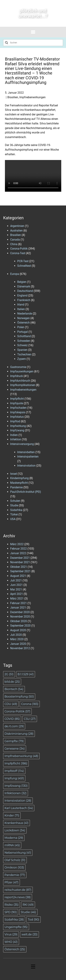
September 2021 (20, 571)
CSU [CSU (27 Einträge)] (30, 719)
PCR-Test (23, 261)
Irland (21, 305)
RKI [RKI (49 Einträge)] (28, 905)
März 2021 (17, 598)
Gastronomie (18, 367)
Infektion (16, 439)
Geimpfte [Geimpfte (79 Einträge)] (14, 741)
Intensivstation (26, 466)
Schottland (24, 336)
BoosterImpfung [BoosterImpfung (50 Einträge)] (19, 697)
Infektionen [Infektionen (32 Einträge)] (16, 793)
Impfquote (17, 403)
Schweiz (22, 345)
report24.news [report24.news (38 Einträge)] (18, 897)
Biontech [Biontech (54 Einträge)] (14, 689)
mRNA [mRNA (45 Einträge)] (12, 845)
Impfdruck (17, 376)
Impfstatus (17, 417)
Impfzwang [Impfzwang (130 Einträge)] (16, 786)
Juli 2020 (16, 635)
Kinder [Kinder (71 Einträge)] (12, 815)
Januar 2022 (18, 553)
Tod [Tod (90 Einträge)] (33, 920)
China (14, 244)
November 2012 (20, 648)
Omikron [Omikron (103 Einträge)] (14, 868)
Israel (14, 474)
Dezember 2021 (20, 558)
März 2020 (17, 639)
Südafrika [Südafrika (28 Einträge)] (14, 920)
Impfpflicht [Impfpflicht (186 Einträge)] (16, 763)
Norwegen (23, 318)
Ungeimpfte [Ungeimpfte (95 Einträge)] (16, 927)
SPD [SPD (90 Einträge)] (11, 912)
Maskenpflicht (19, 483)
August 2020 (18, 630)
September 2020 (20, 626)
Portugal (23, 332)
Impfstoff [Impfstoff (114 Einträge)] (14, 771)
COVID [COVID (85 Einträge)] (12, 719)
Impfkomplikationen (23, 385)
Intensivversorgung (22, 444)
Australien (16, 231)
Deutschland (25, 291)
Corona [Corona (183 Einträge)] (30, 704)
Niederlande (25, 314)
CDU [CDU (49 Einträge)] (11, 704)
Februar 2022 (18, 549)
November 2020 (20, 617)
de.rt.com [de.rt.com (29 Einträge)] (14, 726)
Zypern (22, 359)
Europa (15, 274)
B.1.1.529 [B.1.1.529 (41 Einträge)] (26, 674)
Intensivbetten (26, 452)
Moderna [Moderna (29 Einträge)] (14, 838)
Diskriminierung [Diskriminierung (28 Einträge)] (19, 734)
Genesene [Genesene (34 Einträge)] (15, 749)
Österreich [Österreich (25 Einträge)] (15, 949)
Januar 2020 (18, 644)
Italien (21, 309)
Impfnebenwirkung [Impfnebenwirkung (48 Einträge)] (21, 756)
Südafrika (16, 510)
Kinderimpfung (19, 478)
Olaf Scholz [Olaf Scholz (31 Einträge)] (15, 860)
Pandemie (16, 487)
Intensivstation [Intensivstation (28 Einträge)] (18, 801)
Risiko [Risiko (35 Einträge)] (12, 905)
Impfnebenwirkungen (32, 97)
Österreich (23, 323)
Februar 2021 (18, 603)
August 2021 (18, 576)
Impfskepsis (18, 412)
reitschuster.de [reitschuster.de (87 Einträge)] (18, 890)
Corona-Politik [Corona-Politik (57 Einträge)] (18, 711)
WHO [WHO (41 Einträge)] (11, 942)
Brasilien (13, 97)
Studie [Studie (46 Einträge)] (28, 912)
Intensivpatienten (28, 457)
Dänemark (24, 286)
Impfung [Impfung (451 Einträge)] (14, 778)
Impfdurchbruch (20, 381)
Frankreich (24, 300)
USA (13, 519)
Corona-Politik (19, 249)
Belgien (22, 282)
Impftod (15, 421)
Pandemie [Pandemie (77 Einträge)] (15, 875)
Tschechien (24, 354)
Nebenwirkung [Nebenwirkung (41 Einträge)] (18, 853)
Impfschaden (18, 408)
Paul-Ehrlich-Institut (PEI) (26, 492)
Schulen (15, 501)
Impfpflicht (17, 399)
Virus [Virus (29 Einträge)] (11, 934)
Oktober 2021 (19, 567)
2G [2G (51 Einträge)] (9, 674)
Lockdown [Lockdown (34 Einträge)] (15, 830)
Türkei (14, 514)
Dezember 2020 (20, 612)
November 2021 (20, 562)
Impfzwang (17, 430)
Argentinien (17, 226)
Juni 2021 (16, 585)
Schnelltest (24, 266)
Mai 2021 (16, 589)
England (22, 295)
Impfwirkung (18, 426)
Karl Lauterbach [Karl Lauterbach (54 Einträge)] (19, 808)
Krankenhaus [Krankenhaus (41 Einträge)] (17, 823)
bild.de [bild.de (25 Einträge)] (12, 682)
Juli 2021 (16, 580)
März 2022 (17, 544)
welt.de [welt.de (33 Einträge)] (29, 934)
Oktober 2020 (19, 621)
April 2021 (17, 594)
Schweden (24, 341)
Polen (21, 327)
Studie (14, 505)
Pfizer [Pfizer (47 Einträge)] (12, 882)
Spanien (22, 350)
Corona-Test (18, 253)
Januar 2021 (18, 608)
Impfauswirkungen (22, 371)
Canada (15, 240)
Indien (14, 435)
